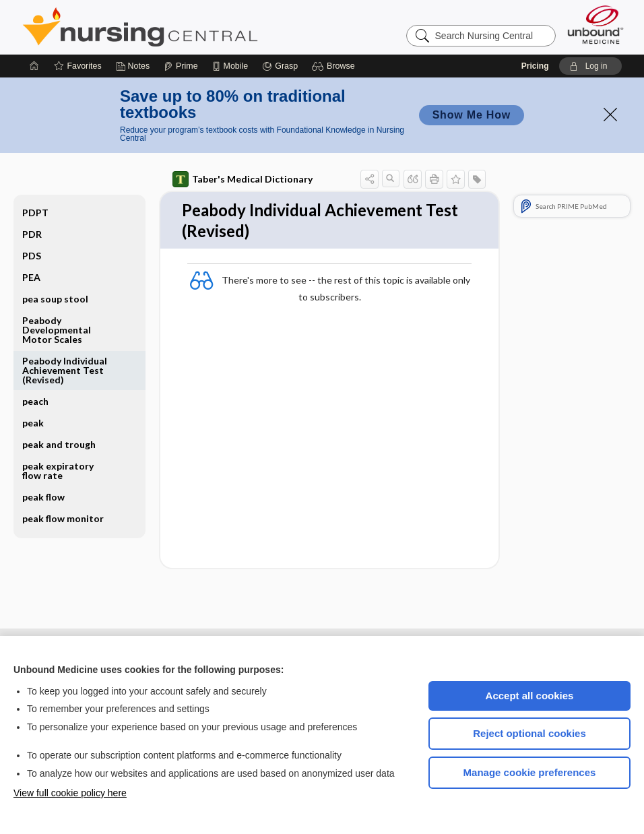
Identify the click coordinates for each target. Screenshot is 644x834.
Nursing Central (191, 27)
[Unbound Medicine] (595, 25)
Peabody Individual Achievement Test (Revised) (65, 370)
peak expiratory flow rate (58, 471)
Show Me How (472, 115)
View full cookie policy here (70, 793)
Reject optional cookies (529, 733)
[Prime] (181, 66)
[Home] (34, 66)
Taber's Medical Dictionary (243, 179)
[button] (335, 66)
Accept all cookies (530, 696)
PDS (32, 256)
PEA (31, 277)
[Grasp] (280, 66)
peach (35, 401)
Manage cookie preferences (530, 772)
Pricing (535, 66)
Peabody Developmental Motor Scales (57, 330)
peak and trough (59, 444)
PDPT (35, 213)
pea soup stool (55, 299)
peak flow (43, 497)
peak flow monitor (63, 518)
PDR (32, 234)
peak (33, 423)
